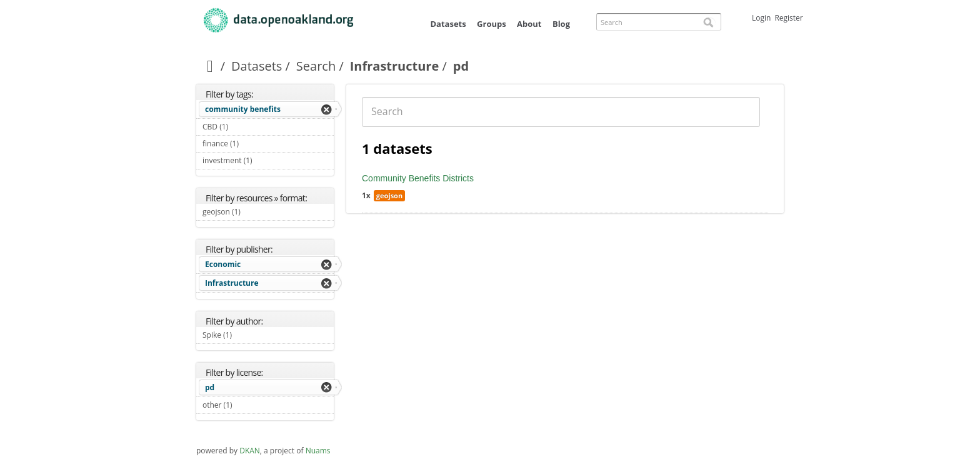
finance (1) (253, 144)
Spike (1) (247, 335)
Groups (492, 24)
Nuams (318, 451)
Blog (561, 24)
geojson (389, 195)
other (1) (247, 405)
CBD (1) (243, 127)
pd (210, 387)
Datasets (448, 24)
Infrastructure (395, 66)
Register (788, 18)
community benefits (243, 109)
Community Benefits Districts (418, 178)
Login (761, 18)
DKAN (250, 451)
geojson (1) (255, 212)
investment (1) (267, 160)
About (529, 24)
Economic (223, 264)
